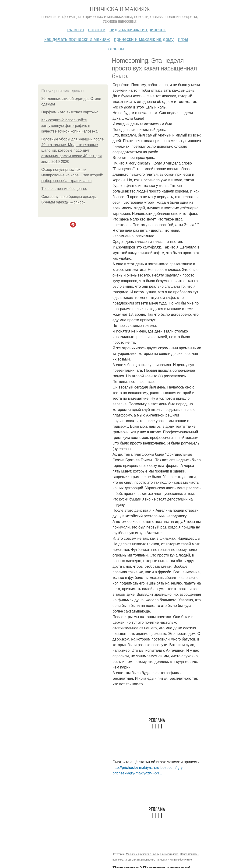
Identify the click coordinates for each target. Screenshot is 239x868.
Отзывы (116, 49)
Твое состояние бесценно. (64, 189)
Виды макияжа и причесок (138, 30)
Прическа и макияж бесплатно (174, 860)
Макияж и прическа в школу (142, 854)
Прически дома (169, 854)
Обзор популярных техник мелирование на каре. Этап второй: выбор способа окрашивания (72, 175)
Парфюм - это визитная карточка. (70, 112)
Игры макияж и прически (140, 860)
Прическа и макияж (120, 9)
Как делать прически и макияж (77, 39)
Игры (183, 39)
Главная (75, 30)
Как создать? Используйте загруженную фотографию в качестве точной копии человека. (70, 126)
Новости (97, 30)
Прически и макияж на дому (144, 39)
